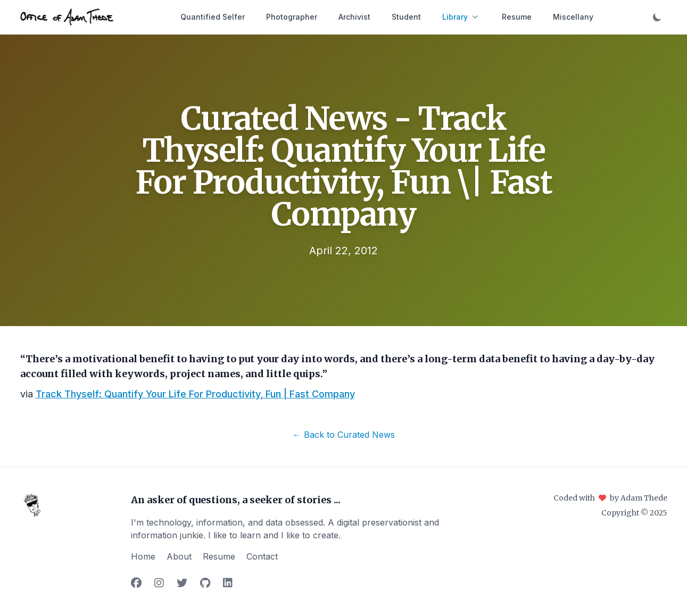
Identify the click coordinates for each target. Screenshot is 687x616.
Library (461, 17)
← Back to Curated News (344, 435)
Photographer (292, 17)
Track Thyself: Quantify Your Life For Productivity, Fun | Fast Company (195, 394)
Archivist (354, 17)
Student (406, 17)
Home (143, 556)
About (179, 556)
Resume (517, 17)
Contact (262, 556)
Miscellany (573, 17)
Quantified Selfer (213, 17)
